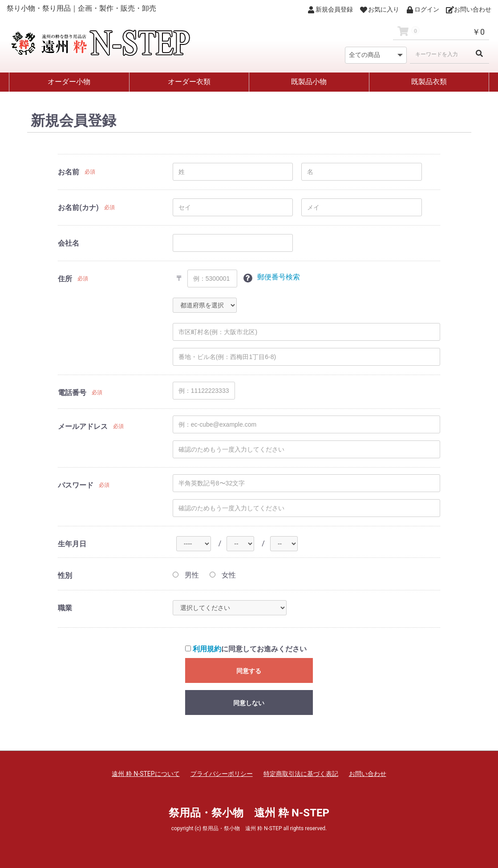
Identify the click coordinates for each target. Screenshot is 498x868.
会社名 (69, 243)
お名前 (69, 172)
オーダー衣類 (189, 82)
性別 (65, 575)
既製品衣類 (429, 82)
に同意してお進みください (246, 649)
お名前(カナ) (78, 208)
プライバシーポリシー (222, 774)
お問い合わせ (368, 774)
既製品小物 (309, 82)
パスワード (76, 485)
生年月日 (72, 544)
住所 (65, 279)
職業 (65, 608)
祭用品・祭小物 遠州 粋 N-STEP (249, 813)
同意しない (249, 703)
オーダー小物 (69, 82)
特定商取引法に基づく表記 (301, 774)
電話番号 (72, 393)
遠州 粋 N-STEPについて (146, 774)
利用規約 (207, 649)
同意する (249, 671)
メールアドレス (83, 426)
